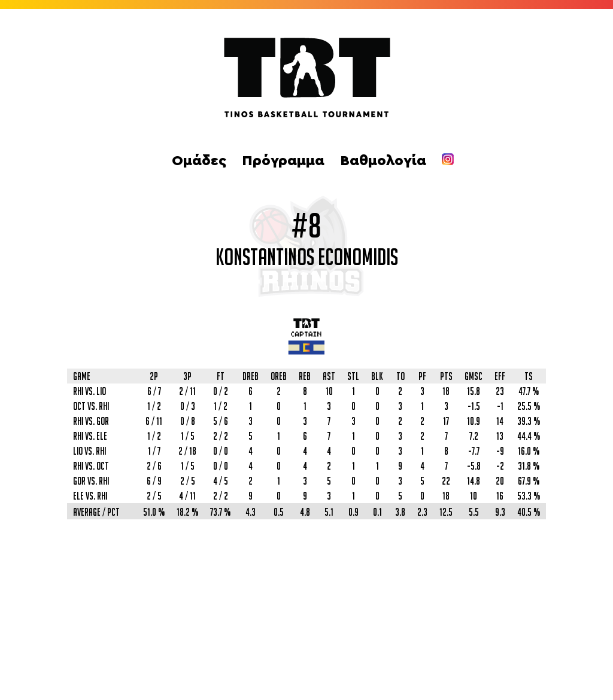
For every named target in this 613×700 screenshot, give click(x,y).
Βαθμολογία (383, 161)
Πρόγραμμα (283, 161)
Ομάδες (199, 161)
